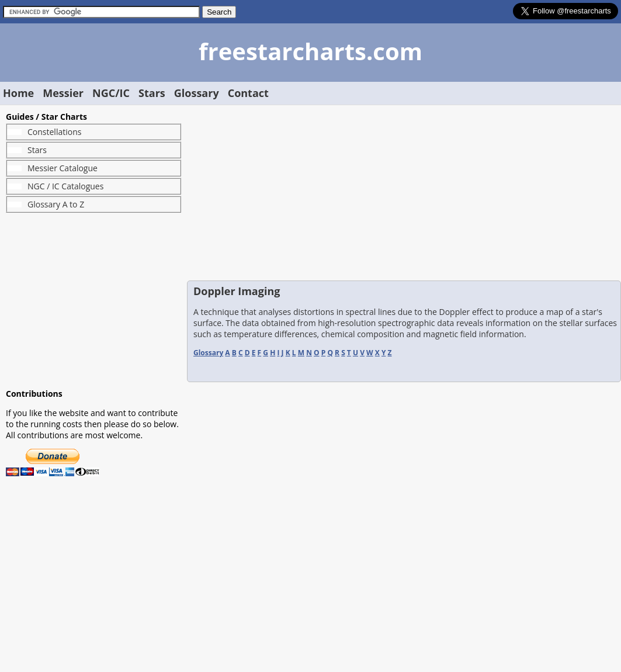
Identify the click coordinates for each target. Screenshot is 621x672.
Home (18, 93)
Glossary (197, 93)
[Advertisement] (93, 300)
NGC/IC (111, 93)
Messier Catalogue (63, 168)
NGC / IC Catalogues (65, 186)
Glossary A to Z (56, 204)
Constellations (54, 132)
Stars (152, 93)
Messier (63, 93)
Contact (248, 93)
